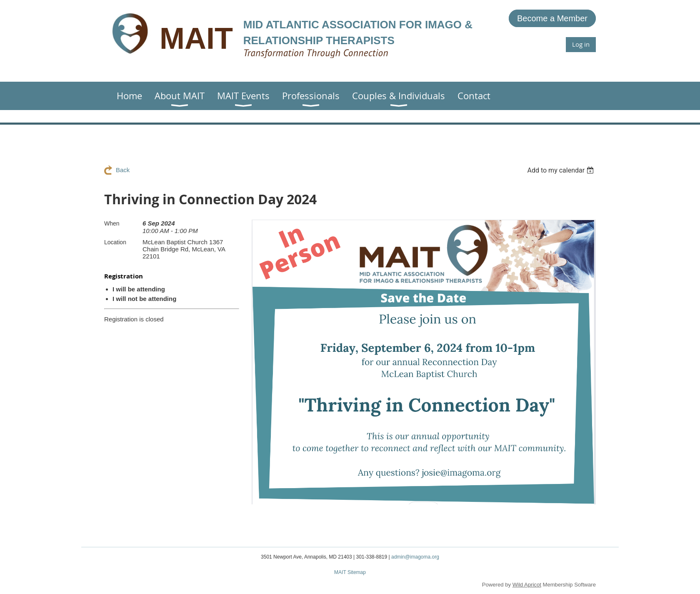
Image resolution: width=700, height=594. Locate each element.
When (112, 223)
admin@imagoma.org (415, 557)
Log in (581, 44)
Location (115, 242)
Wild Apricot (527, 585)
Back (123, 170)
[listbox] (561, 170)
